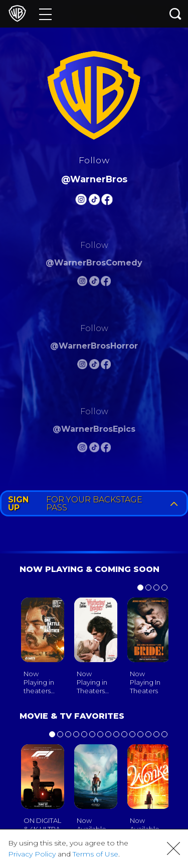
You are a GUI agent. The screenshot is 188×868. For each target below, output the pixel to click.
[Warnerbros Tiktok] (94, 201)
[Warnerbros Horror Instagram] (82, 366)
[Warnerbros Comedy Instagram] (82, 283)
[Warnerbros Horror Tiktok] (94, 366)
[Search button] (175, 14)
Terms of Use (96, 854)
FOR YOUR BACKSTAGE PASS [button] (95, 504)
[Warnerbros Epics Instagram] (82, 449)
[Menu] (45, 14)
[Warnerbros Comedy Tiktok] (94, 283)
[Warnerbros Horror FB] (106, 366)
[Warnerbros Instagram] (81, 201)
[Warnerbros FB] (107, 201)
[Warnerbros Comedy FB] (106, 283)
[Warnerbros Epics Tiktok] (94, 449)
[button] (173, 848)
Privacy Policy (32, 854)
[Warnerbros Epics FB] (106, 449)
